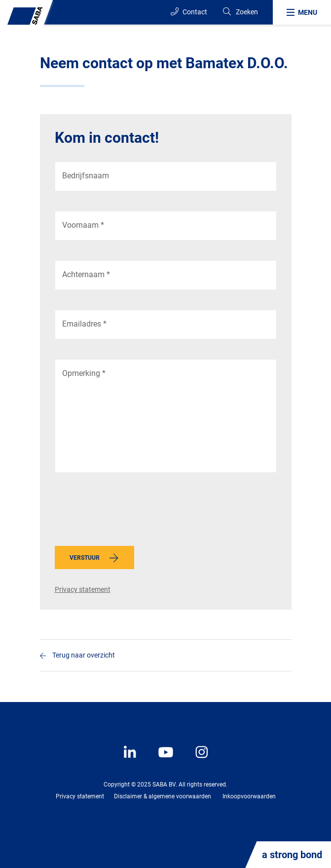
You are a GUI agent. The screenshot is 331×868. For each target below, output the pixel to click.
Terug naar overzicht (84, 655)
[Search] (240, 12)
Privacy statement (83, 589)
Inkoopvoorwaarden (249, 796)
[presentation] (130, 512)
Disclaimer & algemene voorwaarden (163, 796)
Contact (189, 12)
